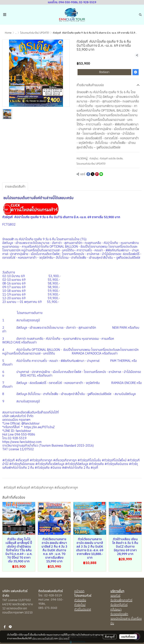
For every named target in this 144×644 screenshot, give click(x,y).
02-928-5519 (53, 595)
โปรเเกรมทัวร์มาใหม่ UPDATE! (35, 33)
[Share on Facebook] (88, 174)
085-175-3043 (48, 608)
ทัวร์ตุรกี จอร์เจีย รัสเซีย (111, 158)
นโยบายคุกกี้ (64, 638)
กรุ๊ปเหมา (116, 609)
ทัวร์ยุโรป (94, 158)
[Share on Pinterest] (97, 174)
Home (8, 33)
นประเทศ (86, 609)
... (16, 33)
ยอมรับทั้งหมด (128, 637)
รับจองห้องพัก (119, 614)
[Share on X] (93, 174)
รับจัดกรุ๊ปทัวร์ (119, 605)
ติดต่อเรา (104, 72)
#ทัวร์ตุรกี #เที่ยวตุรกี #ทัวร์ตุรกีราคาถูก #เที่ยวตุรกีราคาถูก (41, 487)
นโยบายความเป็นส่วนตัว (43, 638)
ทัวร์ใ (77, 609)
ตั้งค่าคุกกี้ (110, 637)
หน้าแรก (79, 591)
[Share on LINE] (101, 174)
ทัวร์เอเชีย (80, 600)
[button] (140, 15)
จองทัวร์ (115, 596)
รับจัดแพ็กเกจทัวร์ (121, 600)
